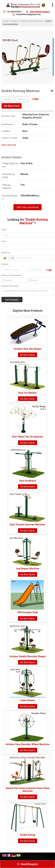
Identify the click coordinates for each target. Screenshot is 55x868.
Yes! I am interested (27, 207)
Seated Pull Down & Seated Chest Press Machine (27, 789)
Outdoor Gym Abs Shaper (28, 349)
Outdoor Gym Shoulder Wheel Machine (27, 744)
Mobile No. (6, 253)
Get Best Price (12, 106)
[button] (40, 12)
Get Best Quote (28, 355)
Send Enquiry (28, 864)
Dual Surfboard (27, 481)
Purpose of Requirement (12, 275)
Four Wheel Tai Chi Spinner (27, 437)
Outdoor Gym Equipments (32, 21)
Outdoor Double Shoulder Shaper (28, 656)
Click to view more (9, 145)
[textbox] (22, 99)
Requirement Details (10, 286)
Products (14, 21)
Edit (35, 99)
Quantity (5, 264)
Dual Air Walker (27, 393)
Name (4, 230)
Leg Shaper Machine (28, 568)
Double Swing (28, 835)
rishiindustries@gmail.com (28, 14)
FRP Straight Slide (28, 612)
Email (4, 241)
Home (6, 21)
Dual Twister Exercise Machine (27, 524)
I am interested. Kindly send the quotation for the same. (27, 292)
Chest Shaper (28, 700)
